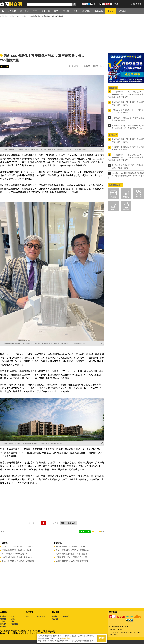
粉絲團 (116, 4)
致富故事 (3, 619)
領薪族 (113, 197)
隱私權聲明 (66, 638)
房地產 (2, 621)
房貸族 (126, 197)
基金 (13, 621)
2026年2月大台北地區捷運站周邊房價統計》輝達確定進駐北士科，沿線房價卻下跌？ (126, 176)
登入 (140, 4)
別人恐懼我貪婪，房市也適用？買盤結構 (18, 561)
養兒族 (139, 197)
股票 (13, 619)
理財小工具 (41, 616)
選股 (27, 616)
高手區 (126, 209)
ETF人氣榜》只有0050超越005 (15, 554)
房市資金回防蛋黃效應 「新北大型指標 (72, 554)
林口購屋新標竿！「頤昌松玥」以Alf (17, 550)
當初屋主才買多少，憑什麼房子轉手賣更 (72, 561)
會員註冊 (134, 4)
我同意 (102, 638)
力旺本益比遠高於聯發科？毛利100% (17, 557)
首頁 (5, 11)
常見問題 (55, 619)
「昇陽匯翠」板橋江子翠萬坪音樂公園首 (72, 557)
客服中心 (66, 616)
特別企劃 (15, 624)
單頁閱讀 (72, 523)
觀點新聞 (3, 616)
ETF (13, 616)
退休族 (113, 209)
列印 (103, 531)
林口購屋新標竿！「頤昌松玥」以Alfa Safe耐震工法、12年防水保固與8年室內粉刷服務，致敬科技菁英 (126, 94)
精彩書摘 (3, 626)
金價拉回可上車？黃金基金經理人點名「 (18, 546)
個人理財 (3, 624)
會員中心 (55, 616)
